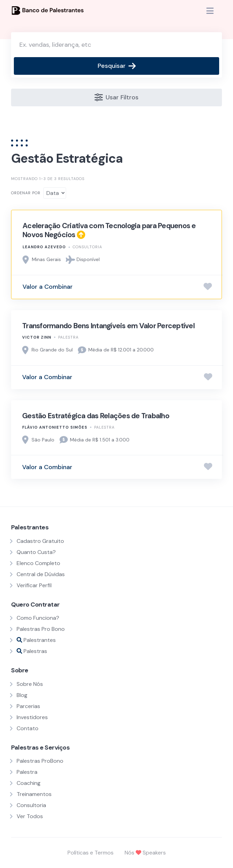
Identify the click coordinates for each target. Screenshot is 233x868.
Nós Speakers (145, 853)
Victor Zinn (37, 337)
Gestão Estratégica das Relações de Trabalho (96, 416)
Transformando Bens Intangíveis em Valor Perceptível (108, 326)
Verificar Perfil (34, 585)
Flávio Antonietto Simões (55, 427)
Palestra (68, 337)
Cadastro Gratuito (40, 541)
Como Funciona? (38, 618)
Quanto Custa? (36, 552)
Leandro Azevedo (44, 247)
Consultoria (87, 247)
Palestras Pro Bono (41, 629)
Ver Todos (30, 816)
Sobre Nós (30, 684)
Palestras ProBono (40, 761)
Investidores (32, 717)
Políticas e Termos (91, 853)
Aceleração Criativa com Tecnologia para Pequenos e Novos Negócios (109, 230)
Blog (22, 695)
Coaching (29, 783)
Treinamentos (34, 794)
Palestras (32, 651)
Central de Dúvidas (41, 574)
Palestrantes (36, 640)
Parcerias (28, 706)
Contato (28, 728)
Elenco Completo (38, 563)
